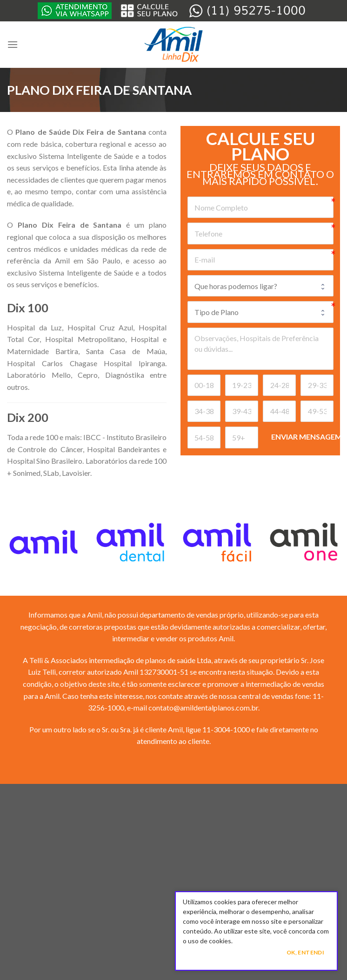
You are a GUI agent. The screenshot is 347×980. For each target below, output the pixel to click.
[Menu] (13, 44)
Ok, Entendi (305, 952)
